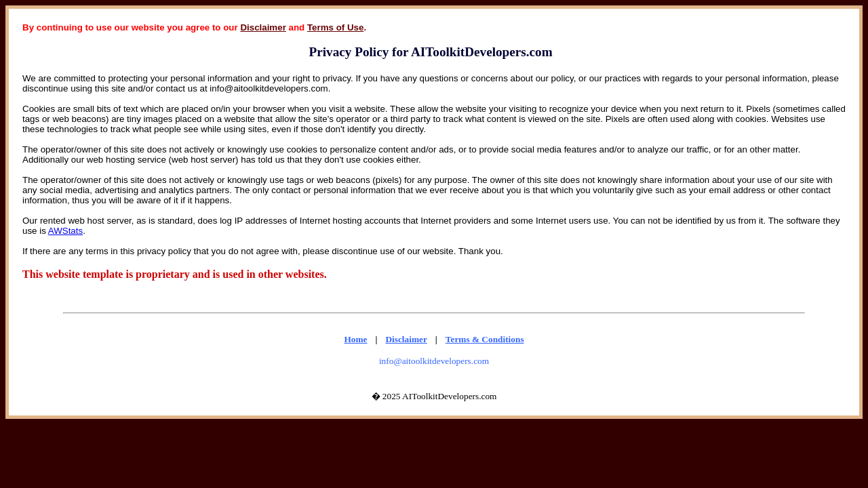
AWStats (65, 231)
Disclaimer (263, 27)
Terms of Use (335, 27)
